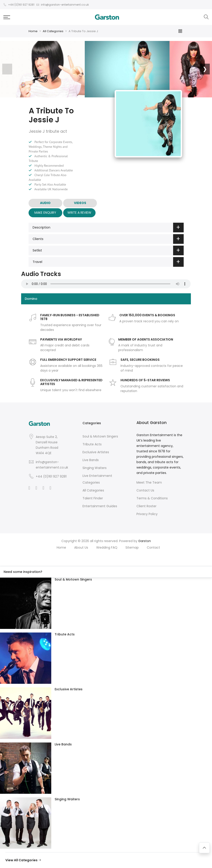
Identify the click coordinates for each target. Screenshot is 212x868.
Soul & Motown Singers (100, 436)
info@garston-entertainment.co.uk (52, 465)
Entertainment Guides (100, 506)
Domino (31, 299)
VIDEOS (80, 203)
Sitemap (132, 547)
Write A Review (79, 213)
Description (108, 228)
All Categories (53, 31)
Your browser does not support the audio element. (106, 284)
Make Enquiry (45, 213)
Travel (108, 262)
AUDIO (45, 203)
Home (33, 31)
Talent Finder (93, 498)
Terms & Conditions (152, 498)
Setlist (108, 250)
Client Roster (146, 506)
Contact (153, 547)
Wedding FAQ (107, 547)
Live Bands (91, 460)
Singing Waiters (95, 468)
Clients (108, 239)
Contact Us (145, 490)
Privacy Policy (147, 514)
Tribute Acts (92, 444)
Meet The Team (149, 482)
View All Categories (23, 860)
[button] (7, 17)
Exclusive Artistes (96, 452)
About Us (81, 547)
